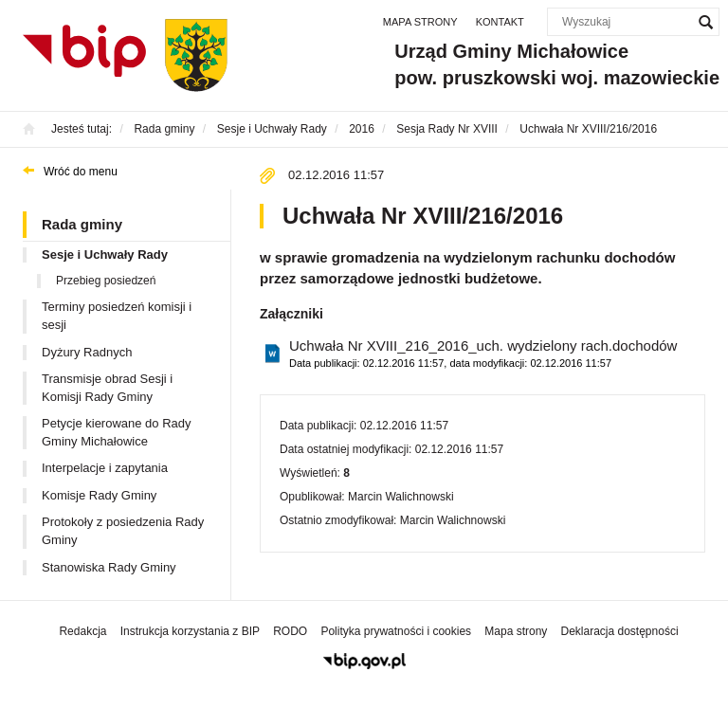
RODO (290, 631)
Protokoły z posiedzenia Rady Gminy (123, 531)
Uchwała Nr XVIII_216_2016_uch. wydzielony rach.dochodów (483, 354)
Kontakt (500, 22)
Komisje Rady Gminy (99, 495)
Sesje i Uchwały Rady (105, 254)
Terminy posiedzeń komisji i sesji (117, 316)
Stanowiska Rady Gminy (109, 567)
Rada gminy (82, 224)
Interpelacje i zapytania (105, 468)
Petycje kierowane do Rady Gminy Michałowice (117, 432)
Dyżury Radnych (87, 352)
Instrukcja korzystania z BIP (190, 631)
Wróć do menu (81, 172)
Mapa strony (420, 22)
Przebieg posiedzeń (106, 281)
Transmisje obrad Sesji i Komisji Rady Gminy (107, 388)
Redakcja (82, 631)
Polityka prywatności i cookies (396, 631)
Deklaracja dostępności (619, 631)
